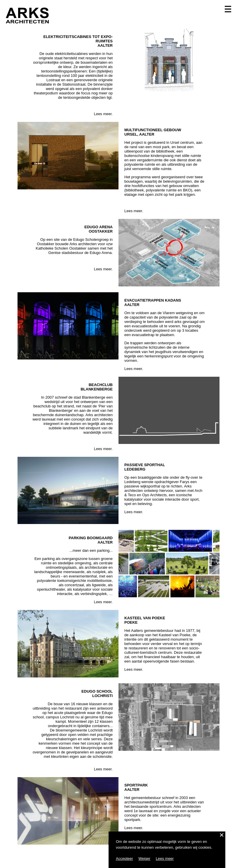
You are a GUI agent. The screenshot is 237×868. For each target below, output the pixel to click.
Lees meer (165, 859)
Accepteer (124, 859)
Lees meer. (103, 114)
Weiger (144, 859)
